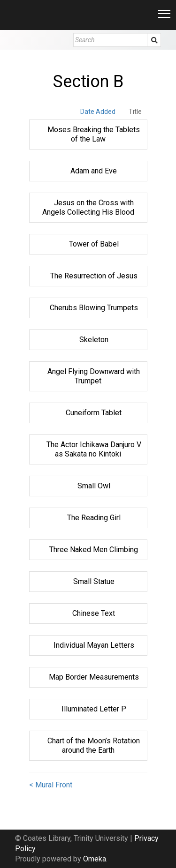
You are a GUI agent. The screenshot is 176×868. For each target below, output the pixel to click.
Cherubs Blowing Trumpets (94, 308)
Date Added (98, 112)
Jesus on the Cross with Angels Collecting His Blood (88, 207)
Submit (154, 40)
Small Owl (94, 486)
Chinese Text (94, 613)
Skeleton (94, 340)
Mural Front (54, 785)
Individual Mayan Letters (94, 645)
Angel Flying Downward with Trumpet (94, 376)
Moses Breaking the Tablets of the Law (94, 134)
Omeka (95, 859)
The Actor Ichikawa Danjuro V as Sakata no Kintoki (94, 449)
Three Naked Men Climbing (94, 550)
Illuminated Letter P (94, 709)
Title (135, 112)
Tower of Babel (94, 244)
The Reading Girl (94, 518)
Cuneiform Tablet (94, 413)
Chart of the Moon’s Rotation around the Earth (94, 745)
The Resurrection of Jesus (94, 276)
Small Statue (94, 581)
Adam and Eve (94, 171)
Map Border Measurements (94, 677)
